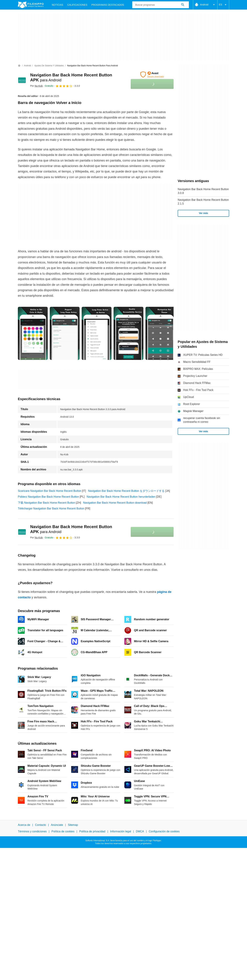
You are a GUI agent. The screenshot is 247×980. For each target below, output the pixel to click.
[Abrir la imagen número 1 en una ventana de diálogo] (65, 333)
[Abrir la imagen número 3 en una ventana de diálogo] (128, 333)
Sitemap (73, 825)
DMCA (140, 832)
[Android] (27, 66)
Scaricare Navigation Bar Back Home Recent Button (50, 491)
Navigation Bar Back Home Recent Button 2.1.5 (203, 202)
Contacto (40, 825)
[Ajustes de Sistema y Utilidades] (49, 66)
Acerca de (24, 825)
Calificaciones (77, 5)
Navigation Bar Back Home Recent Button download (115, 503)
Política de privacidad (92, 832)
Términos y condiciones (32, 832)
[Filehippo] (31, 5)
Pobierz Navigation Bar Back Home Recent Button (48, 497)
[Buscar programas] (183, 5)
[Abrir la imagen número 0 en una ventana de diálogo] (33, 333)
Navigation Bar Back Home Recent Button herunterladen (121, 497)
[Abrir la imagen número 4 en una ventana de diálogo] (160, 333)
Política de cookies (63, 832)
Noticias (57, 5)
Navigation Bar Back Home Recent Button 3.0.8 (203, 191)
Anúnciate (57, 825)
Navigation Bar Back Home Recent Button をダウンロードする (126, 491)
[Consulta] (161, 5)
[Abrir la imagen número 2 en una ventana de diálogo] (97, 333)
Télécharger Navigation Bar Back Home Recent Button (51, 509)
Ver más (203, 213)
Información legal (121, 832)
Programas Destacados (108, 5)
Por (36, 86)
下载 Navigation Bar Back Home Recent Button (46, 503)
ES (223, 5)
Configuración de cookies (164, 832)
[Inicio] (19, 66)
